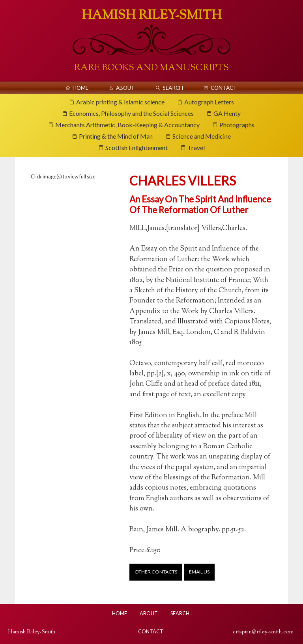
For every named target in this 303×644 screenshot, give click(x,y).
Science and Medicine (202, 136)
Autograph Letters (209, 102)
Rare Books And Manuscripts (151, 68)
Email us (199, 572)
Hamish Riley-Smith (152, 16)
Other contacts (156, 572)
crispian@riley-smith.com (263, 632)
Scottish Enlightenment (137, 148)
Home (80, 88)
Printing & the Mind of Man (116, 136)
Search (173, 88)
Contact (224, 88)
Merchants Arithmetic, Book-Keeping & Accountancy (127, 125)
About (125, 88)
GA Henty (227, 113)
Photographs (237, 125)
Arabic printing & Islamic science (120, 102)
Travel (196, 148)
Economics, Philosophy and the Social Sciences (131, 113)
